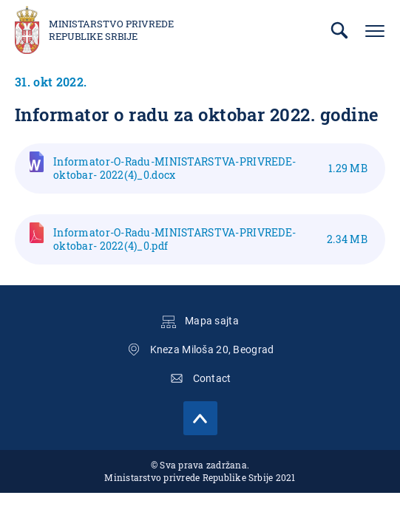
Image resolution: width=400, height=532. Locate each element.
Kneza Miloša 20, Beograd (212, 349)
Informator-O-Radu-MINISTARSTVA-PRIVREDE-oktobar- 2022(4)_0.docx (210, 168)
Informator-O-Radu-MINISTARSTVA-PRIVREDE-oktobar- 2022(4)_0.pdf (210, 239)
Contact (212, 378)
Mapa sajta (212, 321)
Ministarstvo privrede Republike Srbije (111, 30)
